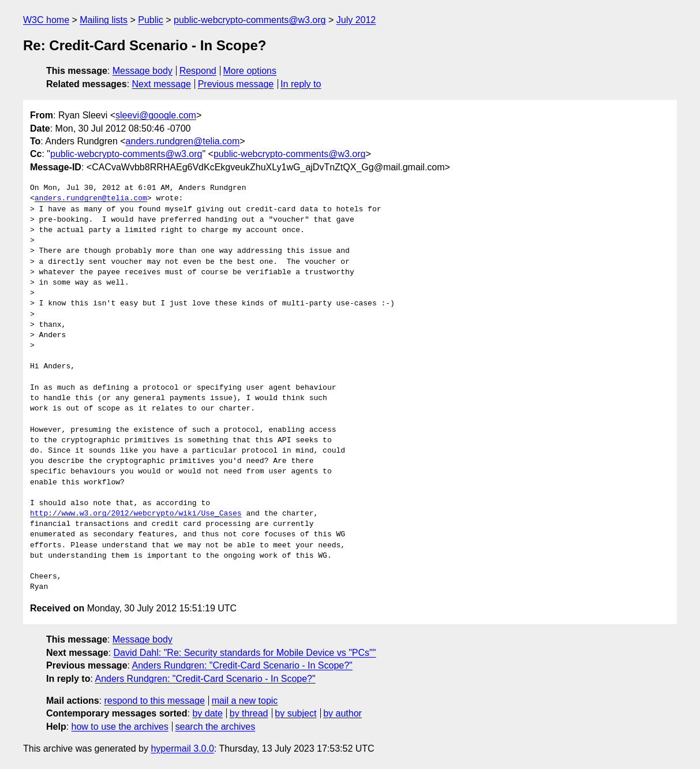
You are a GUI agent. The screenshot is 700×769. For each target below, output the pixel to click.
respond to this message (154, 701)
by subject (295, 713)
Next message (162, 84)
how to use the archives (120, 727)
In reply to (301, 84)
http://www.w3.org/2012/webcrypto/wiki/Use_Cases (136, 514)
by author (342, 713)
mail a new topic (245, 701)
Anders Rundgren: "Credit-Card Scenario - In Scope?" (242, 665)
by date (207, 713)
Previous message (236, 84)
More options (250, 71)
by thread (249, 713)
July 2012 (356, 20)
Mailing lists (104, 20)
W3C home (46, 20)
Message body (143, 71)
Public (151, 20)
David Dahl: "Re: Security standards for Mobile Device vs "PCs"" (245, 653)
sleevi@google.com (156, 115)
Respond (198, 71)
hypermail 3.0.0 (182, 749)
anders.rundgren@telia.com (183, 141)
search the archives (216, 727)
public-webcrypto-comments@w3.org (250, 20)
